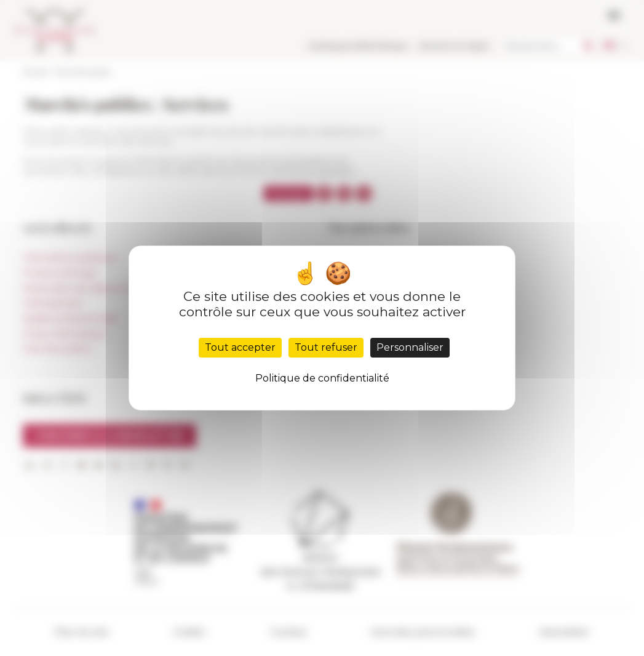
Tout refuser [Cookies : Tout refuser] (326, 347)
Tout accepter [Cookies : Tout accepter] (240, 347)
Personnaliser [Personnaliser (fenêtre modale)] (410, 347)
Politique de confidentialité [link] (322, 378)
